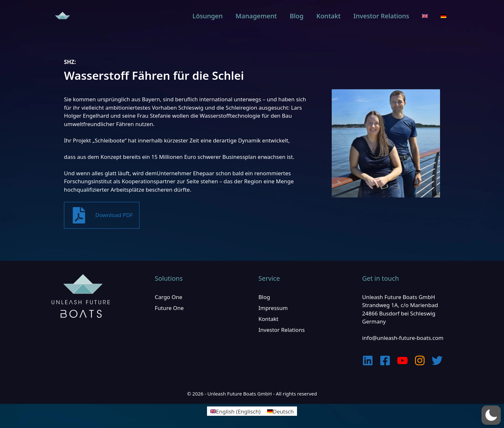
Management (256, 16)
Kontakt (328, 16)
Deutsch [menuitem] (283, 411)
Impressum (273, 308)
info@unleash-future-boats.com (403, 338)
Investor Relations (381, 16)
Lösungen (208, 16)
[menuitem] (425, 16)
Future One (169, 308)
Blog (297, 16)
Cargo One (169, 297)
